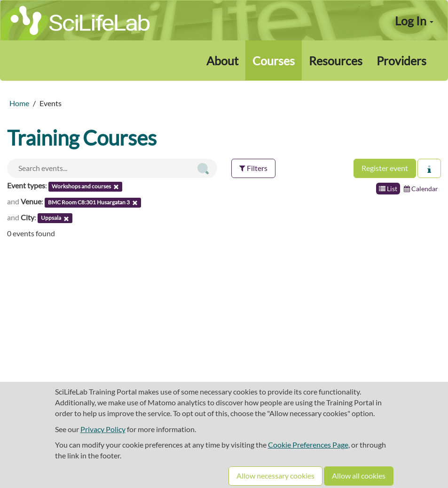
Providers (401, 61)
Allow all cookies (359, 476)
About (222, 61)
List (388, 189)
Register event (385, 168)
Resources (336, 61)
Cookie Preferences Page (308, 445)
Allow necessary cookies (275, 476)
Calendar (421, 189)
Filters (253, 168)
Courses (274, 61)
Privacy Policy (103, 429)
